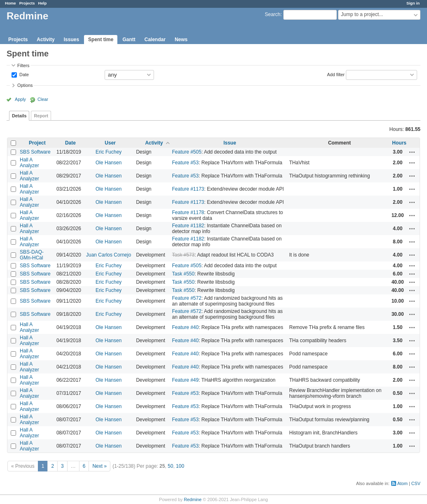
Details (19, 116)
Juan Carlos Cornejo (108, 255)
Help (43, 3)
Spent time (101, 40)
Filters (23, 65)
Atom (402, 483)
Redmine (192, 499)
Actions (412, 152)
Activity (45, 40)
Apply (20, 99)
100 (180, 466)
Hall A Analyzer (29, 163)
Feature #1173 (188, 189)
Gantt (129, 40)
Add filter (336, 74)
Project (37, 143)
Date (23, 74)
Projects (27, 3)
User (110, 143)
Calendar (155, 40)
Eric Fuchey (108, 152)
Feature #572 (187, 298)
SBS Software (35, 152)
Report (41, 116)
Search (273, 14)
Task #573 (183, 255)
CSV (416, 483)
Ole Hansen (108, 163)
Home (10, 3)
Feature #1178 (188, 212)
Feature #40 (185, 327)
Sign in (413, 3)
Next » (99, 466)
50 (170, 466)
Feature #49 (185, 380)
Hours (399, 143)
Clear (43, 99)
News (181, 40)
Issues (71, 40)
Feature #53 (185, 163)
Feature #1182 (188, 226)
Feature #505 (187, 152)
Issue (230, 143)
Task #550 (183, 274)
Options (25, 85)
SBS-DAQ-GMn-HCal (32, 255)
